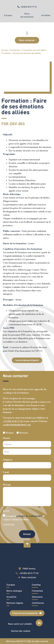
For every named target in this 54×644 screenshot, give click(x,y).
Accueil (5, 50)
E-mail (6, 472)
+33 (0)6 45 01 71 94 (13, 421)
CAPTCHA (9, 525)
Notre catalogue (14, 591)
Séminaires (37, 597)
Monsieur (24, 433)
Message (7, 485)
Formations (15, 50)
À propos (8, 15)
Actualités (46, 15)
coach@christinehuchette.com (17, 425)
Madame (10, 433)
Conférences (38, 603)
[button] (27, 33)
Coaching (36, 585)
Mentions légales (15, 603)
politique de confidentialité (29, 516)
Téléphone (8, 460)
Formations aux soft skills (34, 50)
